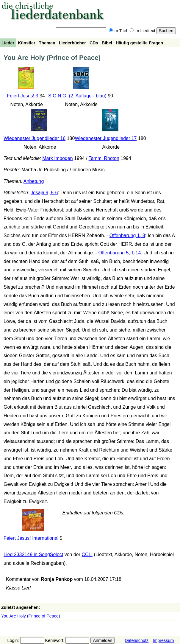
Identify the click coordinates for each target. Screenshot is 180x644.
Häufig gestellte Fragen (139, 43)
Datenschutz (137, 640)
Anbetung (34, 181)
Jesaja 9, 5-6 (44, 193)
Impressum (163, 640)
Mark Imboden (57, 158)
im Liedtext (143, 31)
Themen (47, 43)
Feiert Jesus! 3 (23, 96)
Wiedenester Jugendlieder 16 (35, 138)
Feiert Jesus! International (31, 538)
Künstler (26, 43)
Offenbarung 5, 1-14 (119, 253)
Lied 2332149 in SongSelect (33, 554)
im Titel (118, 31)
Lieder (8, 43)
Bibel (107, 43)
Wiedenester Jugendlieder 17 (106, 138)
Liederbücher (72, 43)
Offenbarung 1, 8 (127, 235)
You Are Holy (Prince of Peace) (31, 616)
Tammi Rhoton (104, 158)
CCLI (87, 554)
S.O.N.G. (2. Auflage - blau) (77, 96)
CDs (94, 43)
